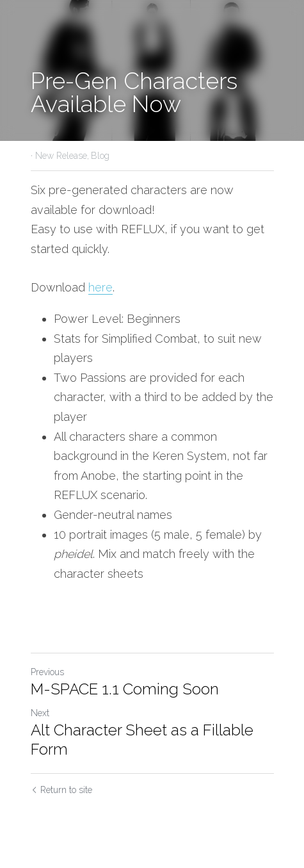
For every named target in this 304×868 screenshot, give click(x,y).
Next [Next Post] (40, 713)
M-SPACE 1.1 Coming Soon (125, 689)
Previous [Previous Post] (47, 672)
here (100, 287)
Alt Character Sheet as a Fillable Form (142, 740)
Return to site (61, 790)
